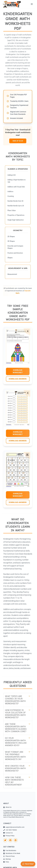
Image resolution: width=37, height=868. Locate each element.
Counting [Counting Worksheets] (11, 196)
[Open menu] (32, 4)
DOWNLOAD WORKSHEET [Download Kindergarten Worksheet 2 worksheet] (18, 433)
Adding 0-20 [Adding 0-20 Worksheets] (12, 175)
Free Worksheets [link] (10, 851)
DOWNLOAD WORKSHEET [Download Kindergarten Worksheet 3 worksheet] (18, 495)
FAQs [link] (6, 862)
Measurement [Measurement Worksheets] (12, 274)
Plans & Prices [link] (9, 856)
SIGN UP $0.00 (18, 141)
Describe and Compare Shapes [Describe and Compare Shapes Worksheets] (15, 247)
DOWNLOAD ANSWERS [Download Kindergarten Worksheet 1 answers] (18, 379)
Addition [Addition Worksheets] (10, 192)
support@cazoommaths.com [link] (14, 827)
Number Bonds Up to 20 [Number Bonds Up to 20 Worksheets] (16, 206)
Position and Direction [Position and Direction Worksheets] (15, 253)
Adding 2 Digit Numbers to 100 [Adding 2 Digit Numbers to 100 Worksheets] (17, 181)
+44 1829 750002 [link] (10, 830)
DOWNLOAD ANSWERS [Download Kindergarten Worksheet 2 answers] (18, 441)
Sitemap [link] (7, 859)
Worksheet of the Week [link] (12, 853)
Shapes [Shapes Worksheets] (10, 258)
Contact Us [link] (8, 833)
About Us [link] (7, 807)
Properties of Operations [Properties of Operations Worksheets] (16, 215)
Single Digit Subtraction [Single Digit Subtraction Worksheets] (16, 220)
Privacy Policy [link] (9, 836)
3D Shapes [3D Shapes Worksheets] (11, 241)
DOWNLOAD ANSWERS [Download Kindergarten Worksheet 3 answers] (18, 502)
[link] (5, 840)
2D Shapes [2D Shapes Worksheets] (11, 237)
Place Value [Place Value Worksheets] (12, 210)
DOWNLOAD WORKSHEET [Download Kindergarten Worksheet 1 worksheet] (18, 371)
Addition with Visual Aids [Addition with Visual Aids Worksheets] (16, 187)
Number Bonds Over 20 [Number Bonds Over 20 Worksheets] (15, 201)
